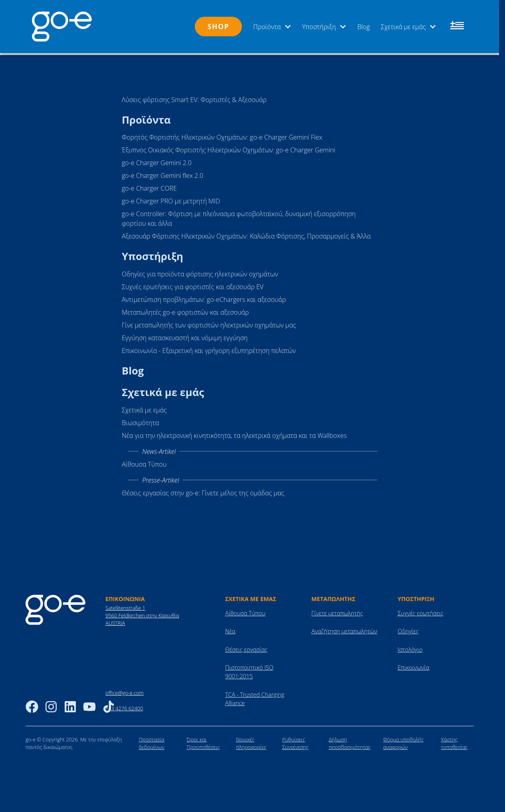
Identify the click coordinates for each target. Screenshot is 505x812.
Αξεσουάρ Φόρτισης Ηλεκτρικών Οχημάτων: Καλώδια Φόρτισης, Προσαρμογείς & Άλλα (246, 234)
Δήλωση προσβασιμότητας (350, 741)
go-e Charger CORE (149, 186)
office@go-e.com (125, 691)
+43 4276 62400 (124, 706)
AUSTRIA (115, 621)
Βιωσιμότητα (140, 421)
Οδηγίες (408, 630)
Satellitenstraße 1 (125, 606)
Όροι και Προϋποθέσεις (203, 741)
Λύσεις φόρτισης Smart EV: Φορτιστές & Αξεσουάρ (194, 98)
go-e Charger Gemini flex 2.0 (162, 173)
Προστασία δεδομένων (152, 741)
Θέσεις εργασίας (246, 647)
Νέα (230, 630)
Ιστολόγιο (410, 647)
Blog (363, 27)
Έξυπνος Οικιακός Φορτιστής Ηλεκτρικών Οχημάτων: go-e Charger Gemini (229, 148)
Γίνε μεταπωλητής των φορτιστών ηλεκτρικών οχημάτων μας (209, 323)
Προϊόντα (272, 27)
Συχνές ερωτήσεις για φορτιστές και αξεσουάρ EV (193, 285)
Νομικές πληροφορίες (251, 741)
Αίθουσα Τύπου (144, 462)
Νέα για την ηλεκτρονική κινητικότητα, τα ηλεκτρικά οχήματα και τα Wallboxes (234, 434)
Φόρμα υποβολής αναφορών (404, 741)
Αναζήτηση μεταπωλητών (344, 630)
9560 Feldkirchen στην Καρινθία (142, 613)
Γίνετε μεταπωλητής (337, 611)
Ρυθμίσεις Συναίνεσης (295, 741)
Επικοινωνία (413, 666)
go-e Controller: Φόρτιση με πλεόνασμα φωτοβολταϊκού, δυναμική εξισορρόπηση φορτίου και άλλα (239, 217)
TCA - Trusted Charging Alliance (255, 697)
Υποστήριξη (324, 27)
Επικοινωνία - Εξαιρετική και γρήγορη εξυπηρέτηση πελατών (209, 349)
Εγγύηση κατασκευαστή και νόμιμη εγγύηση (185, 336)
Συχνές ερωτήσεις (421, 611)
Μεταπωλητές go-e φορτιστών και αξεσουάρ (185, 310)
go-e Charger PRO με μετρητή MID (171, 199)
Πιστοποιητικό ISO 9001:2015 (249, 670)
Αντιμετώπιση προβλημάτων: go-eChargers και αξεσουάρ (204, 298)
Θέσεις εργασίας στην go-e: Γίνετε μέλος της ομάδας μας (203, 491)
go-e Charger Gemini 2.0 (157, 161)
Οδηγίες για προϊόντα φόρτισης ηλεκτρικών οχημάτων (200, 272)
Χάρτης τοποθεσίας (455, 741)
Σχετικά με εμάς (408, 27)
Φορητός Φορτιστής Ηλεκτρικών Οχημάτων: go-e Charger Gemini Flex (222, 135)
